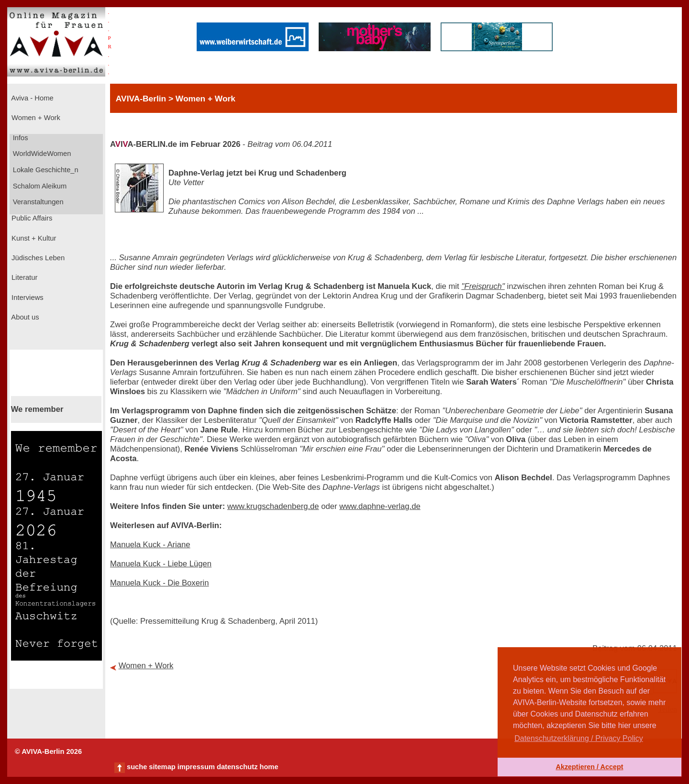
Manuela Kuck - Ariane (150, 545)
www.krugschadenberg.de (273, 506)
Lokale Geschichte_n (45, 170)
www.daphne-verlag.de (380, 506)
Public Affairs (31, 218)
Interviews (27, 298)
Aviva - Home (32, 98)
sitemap (162, 767)
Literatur (23, 277)
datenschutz (237, 767)
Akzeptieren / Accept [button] (589, 767)
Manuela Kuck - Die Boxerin (159, 583)
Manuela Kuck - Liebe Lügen (161, 564)
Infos (20, 138)
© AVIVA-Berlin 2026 (48, 751)
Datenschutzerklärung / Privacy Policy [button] (579, 738)
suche (137, 767)
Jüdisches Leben (37, 258)
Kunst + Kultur (33, 238)
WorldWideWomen (41, 154)
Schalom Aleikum (39, 186)
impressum (196, 767)
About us (24, 317)
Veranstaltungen (37, 202)
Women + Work (35, 118)
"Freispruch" (483, 286)
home (269, 767)
